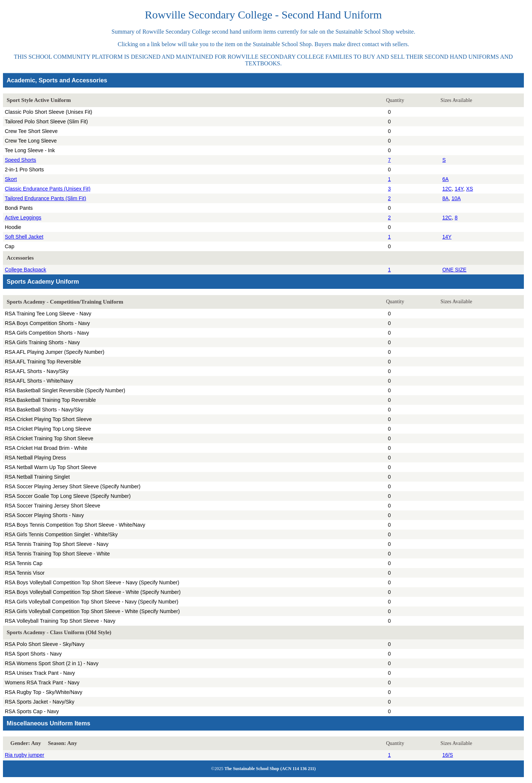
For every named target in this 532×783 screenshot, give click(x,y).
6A (445, 179)
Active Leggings (23, 218)
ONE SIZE (454, 270)
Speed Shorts (21, 160)
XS (470, 189)
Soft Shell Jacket (24, 237)
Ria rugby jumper (25, 755)
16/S (448, 755)
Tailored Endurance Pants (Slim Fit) (45, 198)
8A (445, 198)
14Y (459, 189)
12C (447, 189)
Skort (11, 179)
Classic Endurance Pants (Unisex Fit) (48, 189)
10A (456, 198)
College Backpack (25, 270)
